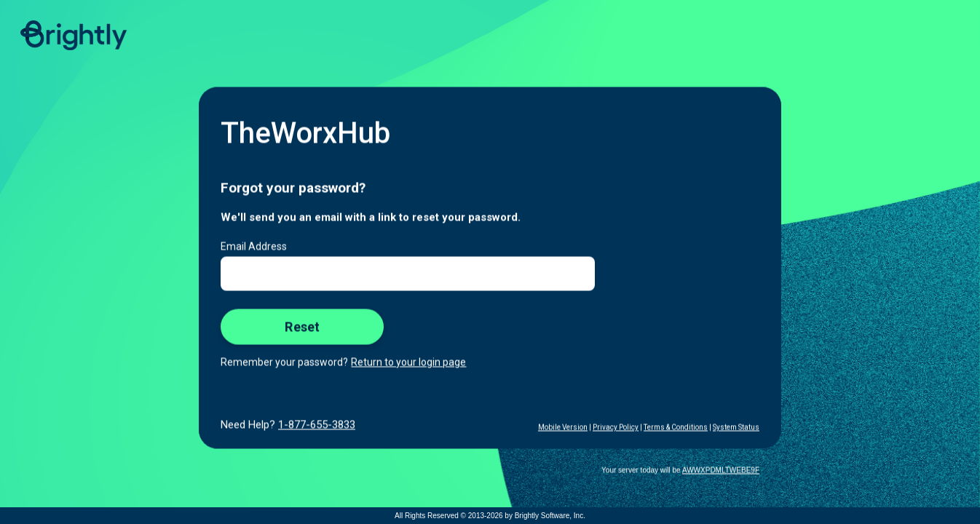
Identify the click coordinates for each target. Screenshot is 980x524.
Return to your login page (408, 362)
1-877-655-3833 (317, 425)
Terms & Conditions (676, 428)
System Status (736, 428)
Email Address (254, 247)
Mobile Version (563, 428)
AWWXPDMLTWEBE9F (721, 471)
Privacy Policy (616, 428)
